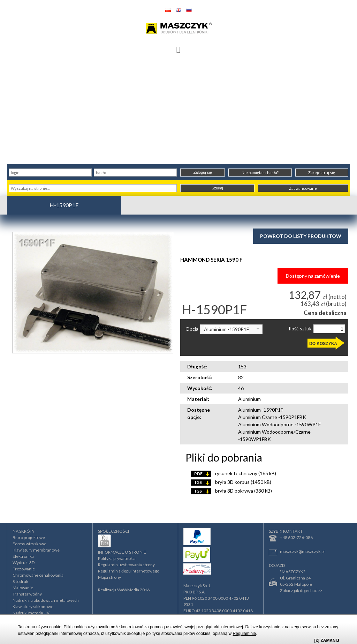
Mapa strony (109, 577)
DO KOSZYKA (323, 344)
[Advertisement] (178, 112)
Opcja (192, 329)
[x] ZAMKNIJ (326, 641)
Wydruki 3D (24, 563)
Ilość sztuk (300, 329)
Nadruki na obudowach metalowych (46, 600)
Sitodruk (20, 581)
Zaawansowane (303, 188)
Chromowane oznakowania (38, 575)
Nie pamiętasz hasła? (260, 173)
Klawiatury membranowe (36, 550)
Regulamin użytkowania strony (126, 565)
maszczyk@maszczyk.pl (297, 552)
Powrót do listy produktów (301, 236)
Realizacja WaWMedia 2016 (124, 590)
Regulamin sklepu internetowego (129, 571)
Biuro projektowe (29, 537)
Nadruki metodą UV (31, 613)
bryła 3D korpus (231, 482)
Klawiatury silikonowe (33, 606)
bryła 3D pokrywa (231, 491)
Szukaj (217, 188)
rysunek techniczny (233, 473)
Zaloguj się (203, 172)
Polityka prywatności (117, 558)
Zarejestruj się (322, 173)
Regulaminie (245, 634)
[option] (93, 293)
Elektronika (23, 556)
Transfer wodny (27, 594)
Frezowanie (24, 569)
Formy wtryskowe (29, 544)
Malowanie (23, 588)
